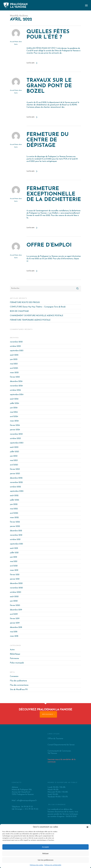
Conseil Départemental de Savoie (61, 745)
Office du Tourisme (55, 739)
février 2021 (15, 575)
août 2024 (14, 399)
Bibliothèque (15, 654)
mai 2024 (14, 412)
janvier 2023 (15, 474)
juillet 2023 (14, 452)
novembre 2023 (16, 434)
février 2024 (15, 425)
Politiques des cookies (37, 865)
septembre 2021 (16, 544)
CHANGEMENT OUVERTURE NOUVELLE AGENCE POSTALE (36, 316)
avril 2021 (14, 566)
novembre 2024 (16, 386)
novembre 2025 (16, 342)
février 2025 (15, 377)
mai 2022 (14, 509)
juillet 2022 (14, 500)
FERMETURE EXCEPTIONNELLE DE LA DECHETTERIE (54, 194)
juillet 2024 (14, 403)
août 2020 (14, 597)
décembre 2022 (16, 478)
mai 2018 (14, 632)
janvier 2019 (15, 623)
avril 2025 (14, 368)
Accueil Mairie (14, 42)
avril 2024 (14, 417)
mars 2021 (14, 570)
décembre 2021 (16, 531)
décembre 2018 (16, 627)
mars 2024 (14, 421)
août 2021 (14, 548)
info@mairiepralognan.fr (27, 801)
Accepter (45, 847)
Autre (16, 44)
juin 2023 (14, 456)
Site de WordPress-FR (19, 690)
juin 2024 (14, 408)
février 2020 (15, 605)
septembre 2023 (17, 443)
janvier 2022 (15, 526)
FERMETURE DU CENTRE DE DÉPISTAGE (48, 140)
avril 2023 (14, 465)
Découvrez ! (48, 714)
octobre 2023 (15, 439)
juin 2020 (14, 601)
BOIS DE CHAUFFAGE (19, 311)
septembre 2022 (17, 491)
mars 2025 (14, 373)
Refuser (46, 853)
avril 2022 (14, 513)
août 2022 (14, 496)
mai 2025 (14, 364)
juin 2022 (14, 504)
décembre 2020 (16, 583)
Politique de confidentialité (53, 865)
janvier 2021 (15, 579)
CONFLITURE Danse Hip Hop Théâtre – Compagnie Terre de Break (38, 307)
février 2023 (15, 469)
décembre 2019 (16, 610)
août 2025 (14, 355)
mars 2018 (14, 636)
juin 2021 (14, 557)
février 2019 (15, 619)
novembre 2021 (16, 535)
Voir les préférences (46, 860)
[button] (87, 827)
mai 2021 (14, 561)
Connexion (14, 676)
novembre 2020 (16, 588)
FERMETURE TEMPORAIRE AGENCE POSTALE (30, 320)
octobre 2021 (15, 540)
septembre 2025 (17, 351)
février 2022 (15, 522)
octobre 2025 (15, 346)
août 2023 (14, 447)
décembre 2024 (16, 381)
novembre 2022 (16, 482)
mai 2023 (14, 460)
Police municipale (17, 663)
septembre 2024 (17, 395)
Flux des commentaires (19, 685)
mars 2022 (14, 518)
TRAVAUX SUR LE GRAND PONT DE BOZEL (49, 86)
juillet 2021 (14, 553)
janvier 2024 (15, 430)
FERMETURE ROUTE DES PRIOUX (25, 302)
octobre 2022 (15, 487)
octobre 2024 (15, 390)
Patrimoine (14, 658)
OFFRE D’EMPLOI (49, 245)
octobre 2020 (15, 592)
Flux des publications (18, 681)
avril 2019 (14, 614)
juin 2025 (14, 359)
